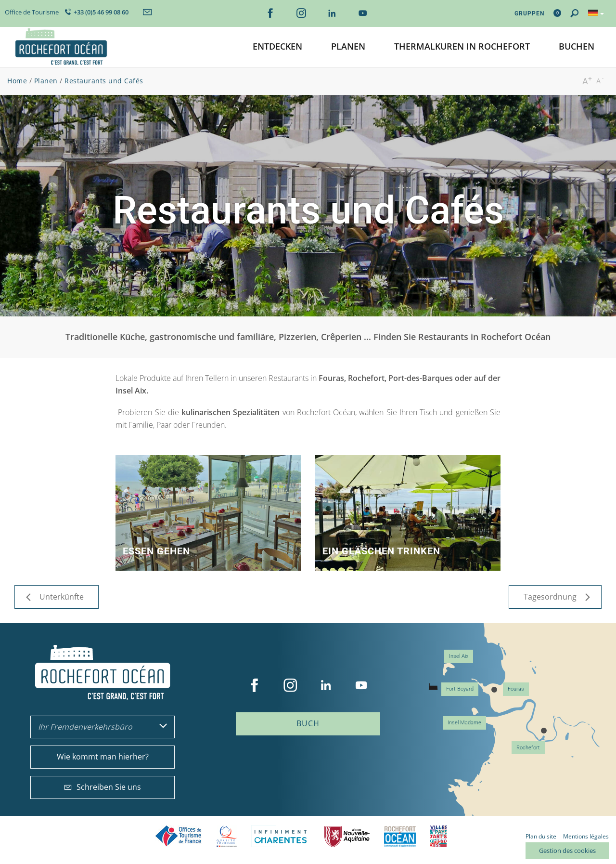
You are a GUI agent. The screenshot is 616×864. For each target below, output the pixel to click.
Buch (308, 723)
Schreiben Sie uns (103, 787)
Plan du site (541, 836)
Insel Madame (464, 723)
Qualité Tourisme (227, 836)
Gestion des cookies (567, 851)
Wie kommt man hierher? (103, 757)
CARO (400, 836)
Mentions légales (586, 836)
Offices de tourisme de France (179, 836)
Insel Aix (459, 656)
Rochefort (528, 748)
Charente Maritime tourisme (281, 836)
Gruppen (529, 13)
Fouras (516, 689)
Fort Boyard (460, 689)
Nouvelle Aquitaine (347, 836)
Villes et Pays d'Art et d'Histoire (438, 836)
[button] (277, 47)
